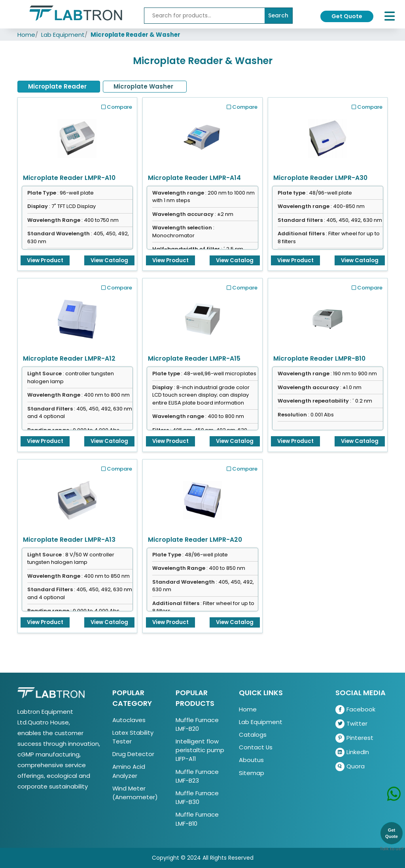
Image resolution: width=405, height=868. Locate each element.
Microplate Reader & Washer (135, 35)
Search (278, 15)
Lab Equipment (63, 35)
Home (26, 35)
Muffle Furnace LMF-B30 (197, 797)
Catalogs (253, 735)
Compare (117, 107)
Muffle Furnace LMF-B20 (197, 724)
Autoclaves (129, 720)
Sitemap (252, 773)
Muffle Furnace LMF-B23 (197, 776)
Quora (350, 767)
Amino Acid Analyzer (129, 771)
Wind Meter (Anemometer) (135, 793)
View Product (45, 260)
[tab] (59, 87)
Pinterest (354, 738)
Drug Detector (133, 754)
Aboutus (251, 760)
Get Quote (347, 16)
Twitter (351, 724)
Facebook (355, 710)
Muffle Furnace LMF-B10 (197, 819)
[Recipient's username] (204, 16)
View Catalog (109, 260)
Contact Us (256, 747)
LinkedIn (352, 752)
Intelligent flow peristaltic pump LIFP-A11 (200, 750)
